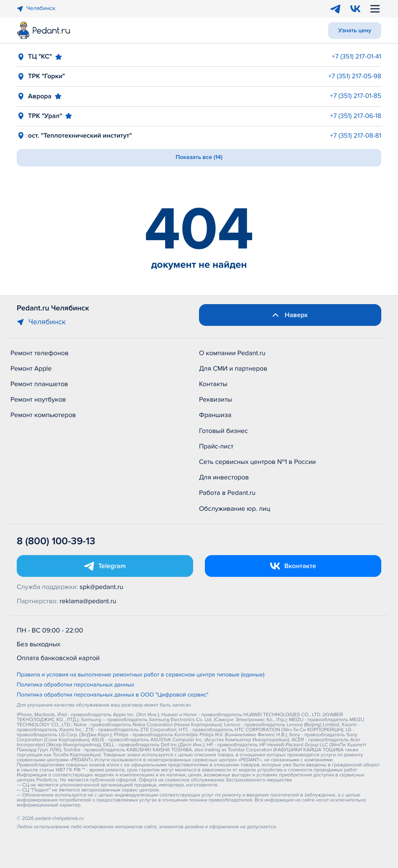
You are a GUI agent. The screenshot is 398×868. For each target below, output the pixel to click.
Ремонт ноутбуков (38, 399)
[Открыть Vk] (293, 566)
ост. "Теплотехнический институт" (80, 136)
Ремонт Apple (31, 369)
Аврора (40, 96)
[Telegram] (335, 9)
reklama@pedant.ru (88, 601)
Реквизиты (216, 399)
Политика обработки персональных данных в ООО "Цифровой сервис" (113, 695)
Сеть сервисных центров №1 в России (257, 462)
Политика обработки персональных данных (75, 685)
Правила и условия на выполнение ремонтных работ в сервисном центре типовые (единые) (141, 675)
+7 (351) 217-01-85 (356, 96)
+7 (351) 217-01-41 (357, 56)
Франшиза (215, 415)
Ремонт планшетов (39, 384)
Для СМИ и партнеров (233, 369)
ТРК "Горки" (46, 76)
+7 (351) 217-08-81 (356, 136)
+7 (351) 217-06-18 (356, 116)
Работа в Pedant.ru (227, 493)
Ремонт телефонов (40, 353)
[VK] (355, 9)
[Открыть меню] (375, 9)
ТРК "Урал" (45, 116)
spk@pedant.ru (101, 587)
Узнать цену (355, 31)
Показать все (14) (199, 157)
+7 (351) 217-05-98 (355, 76)
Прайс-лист (216, 446)
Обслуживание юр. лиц (235, 509)
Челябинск (36, 9)
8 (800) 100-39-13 (56, 542)
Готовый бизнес (223, 431)
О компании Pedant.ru (232, 353)
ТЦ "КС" (40, 56)
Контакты (213, 384)
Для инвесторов (224, 477)
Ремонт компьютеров (43, 415)
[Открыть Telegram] (105, 566)
